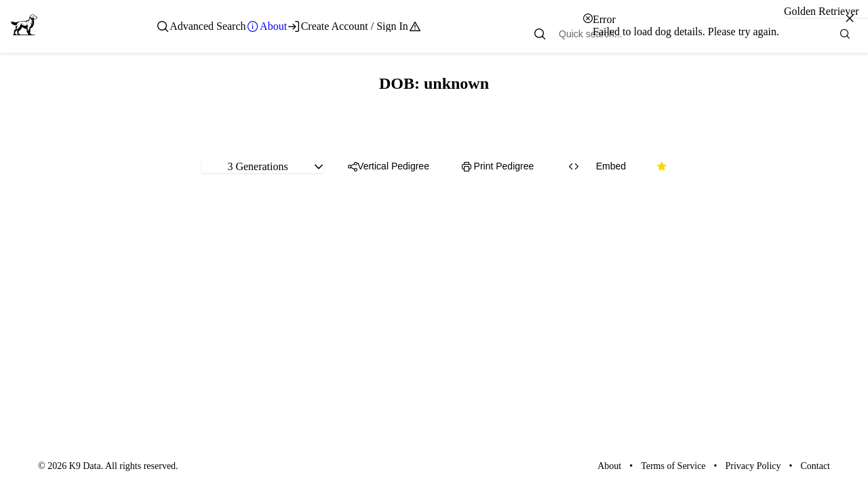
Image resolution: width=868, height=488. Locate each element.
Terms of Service (673, 466)
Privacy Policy (753, 466)
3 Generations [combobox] (257, 166)
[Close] (850, 18)
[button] (319, 167)
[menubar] (289, 26)
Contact (815, 466)
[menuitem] (201, 26)
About (609, 466)
